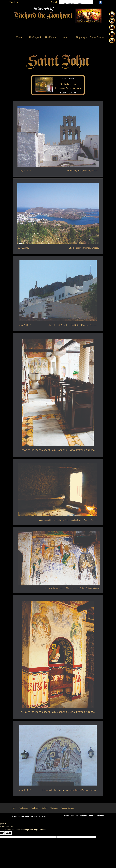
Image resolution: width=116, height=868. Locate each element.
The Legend (24, 808)
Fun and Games (67, 808)
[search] (76, 4)
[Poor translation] (8, 833)
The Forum (35, 808)
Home (14, 808)
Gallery (45, 808)
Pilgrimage (54, 808)
